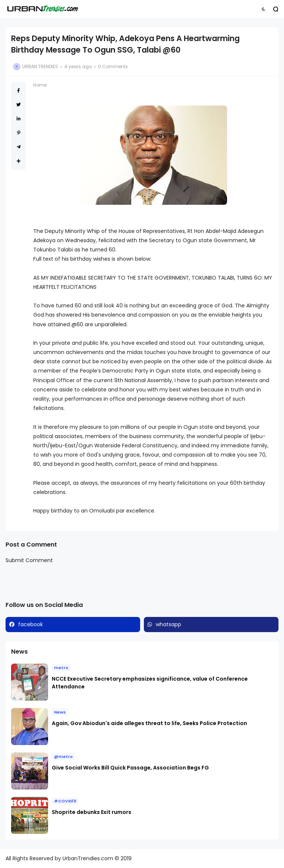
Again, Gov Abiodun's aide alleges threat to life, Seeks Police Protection (150, 723)
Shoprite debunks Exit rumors (92, 812)
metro (61, 668)
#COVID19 (65, 801)
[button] (263, 9)
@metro (63, 757)
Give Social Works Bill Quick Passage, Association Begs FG (130, 768)
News (60, 712)
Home (40, 85)
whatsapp (168, 624)
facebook (31, 624)
